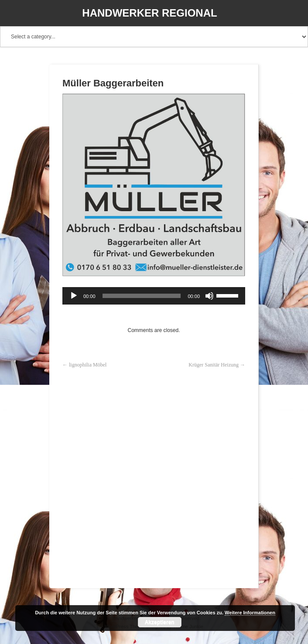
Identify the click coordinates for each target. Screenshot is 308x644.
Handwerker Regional (149, 13)
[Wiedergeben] (74, 296)
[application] (154, 296)
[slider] (142, 296)
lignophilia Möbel (88, 365)
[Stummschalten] (209, 296)
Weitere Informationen (250, 613)
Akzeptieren (160, 622)
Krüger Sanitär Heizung (214, 365)
